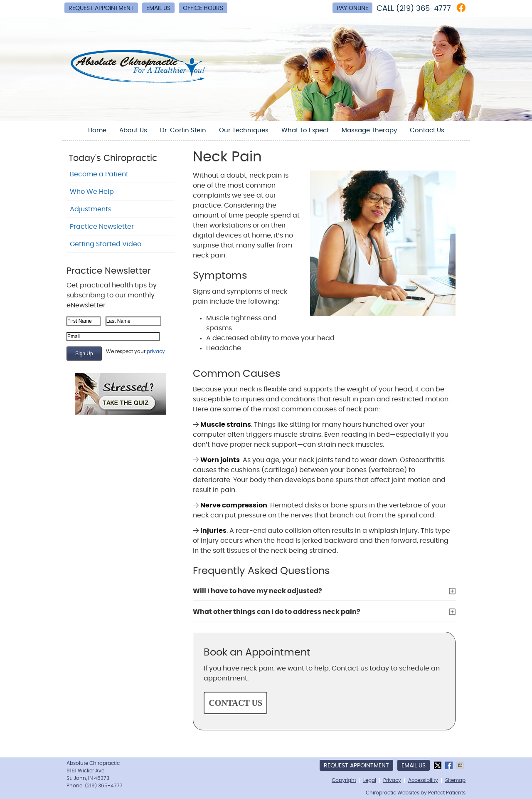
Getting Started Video (106, 244)
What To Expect (305, 130)
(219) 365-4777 (424, 9)
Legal (370, 780)
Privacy (392, 780)
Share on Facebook (450, 765)
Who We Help (92, 192)
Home (97, 130)
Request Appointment (101, 8)
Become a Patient (99, 174)
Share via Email (461, 765)
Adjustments (91, 209)
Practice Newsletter (102, 227)
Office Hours (203, 8)
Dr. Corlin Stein (183, 130)
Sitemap (455, 780)
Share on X (438, 765)
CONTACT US (235, 703)
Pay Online (352, 8)
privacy (156, 351)
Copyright (344, 780)
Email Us (158, 8)
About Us (133, 130)
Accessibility (423, 780)
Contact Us (427, 130)
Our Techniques (244, 130)
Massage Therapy (369, 130)
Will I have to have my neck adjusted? (257, 591)
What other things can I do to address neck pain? (277, 612)
